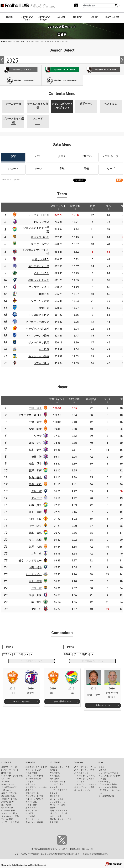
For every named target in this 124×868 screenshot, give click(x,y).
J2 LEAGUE (31, 762)
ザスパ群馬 (55, 773)
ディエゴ (36, 498)
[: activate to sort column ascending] (15, 207)
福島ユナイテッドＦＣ (60, 767)
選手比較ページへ (92, 661)
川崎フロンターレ (9, 790)
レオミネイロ (34, 574)
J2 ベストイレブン (82, 782)
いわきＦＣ (30, 782)
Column (78, 17)
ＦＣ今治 (29, 813)
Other (101, 762)
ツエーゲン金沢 (57, 784)
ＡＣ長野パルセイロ (59, 782)
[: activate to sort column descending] (5, 207)
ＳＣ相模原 (55, 776)
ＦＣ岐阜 (54, 787)
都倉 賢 (36, 609)
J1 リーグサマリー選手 (84, 770)
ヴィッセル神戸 (8, 811)
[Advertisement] (62, 733)
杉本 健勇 (35, 450)
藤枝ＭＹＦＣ (31, 808)
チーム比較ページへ (32, 661)
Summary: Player (44, 18)
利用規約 (36, 849)
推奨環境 (45, 849)
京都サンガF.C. (8, 802)
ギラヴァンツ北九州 (59, 813)
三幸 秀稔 (35, 484)
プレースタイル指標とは (109, 784)
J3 (103, 70)
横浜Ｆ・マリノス (9, 793)
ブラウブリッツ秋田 (34, 776)
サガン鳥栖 (30, 816)
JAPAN (61, 17)
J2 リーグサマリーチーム (85, 776)
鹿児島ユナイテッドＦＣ (61, 819)
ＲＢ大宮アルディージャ (36, 787)
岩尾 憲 (36, 491)
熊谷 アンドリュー (30, 561)
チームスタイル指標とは (109, 787)
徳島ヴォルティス (33, 811)
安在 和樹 (35, 540)
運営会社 (75, 849)
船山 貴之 (35, 505)
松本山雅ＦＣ (56, 779)
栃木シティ (30, 784)
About (95, 17)
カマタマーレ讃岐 (58, 805)
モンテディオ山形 (33, 779)
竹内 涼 (36, 588)
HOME (10, 17)
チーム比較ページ (22, 701)
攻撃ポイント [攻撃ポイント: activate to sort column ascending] (58, 207)
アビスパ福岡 (7, 819)
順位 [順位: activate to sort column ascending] (92, 207)
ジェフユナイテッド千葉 (12, 776)
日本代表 (102, 770)
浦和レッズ (6, 773)
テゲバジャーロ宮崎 (34, 822)
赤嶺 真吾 (35, 595)
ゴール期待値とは (106, 796)
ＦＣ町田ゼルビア (9, 787)
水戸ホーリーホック (10, 770)
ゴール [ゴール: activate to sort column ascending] (108, 400)
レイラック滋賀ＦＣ (59, 790)
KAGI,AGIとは (104, 782)
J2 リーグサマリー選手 (84, 779)
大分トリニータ (32, 819)
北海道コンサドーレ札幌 (36, 767)
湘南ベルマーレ (32, 793)
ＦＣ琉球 (54, 822)
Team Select (112, 17)
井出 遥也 (35, 533)
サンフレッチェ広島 (10, 816)
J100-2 (62, 81)
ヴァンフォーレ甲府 (34, 796)
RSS (119, 180)
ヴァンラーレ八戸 (33, 770)
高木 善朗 (35, 581)
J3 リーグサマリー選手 (84, 787)
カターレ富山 (31, 802)
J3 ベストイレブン (82, 790)
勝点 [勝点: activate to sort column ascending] (108, 207)
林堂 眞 (36, 554)
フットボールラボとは (108, 773)
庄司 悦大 (35, 408)
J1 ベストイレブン (82, 773)
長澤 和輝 (35, 471)
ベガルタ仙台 (31, 773)
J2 (62, 70)
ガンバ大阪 (6, 805)
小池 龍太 (35, 422)
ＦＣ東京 (5, 782)
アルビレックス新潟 (34, 799)
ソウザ (38, 436)
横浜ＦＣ (29, 790)
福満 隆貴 (35, 429)
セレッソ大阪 (7, 808)
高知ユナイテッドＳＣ (60, 811)
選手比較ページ (103, 705)
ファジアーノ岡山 (9, 813)
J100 (21, 81)
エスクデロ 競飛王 (30, 415)
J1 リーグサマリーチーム (85, 767)
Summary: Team (27, 18)
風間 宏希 (35, 519)
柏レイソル (6, 779)
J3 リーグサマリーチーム (85, 784)
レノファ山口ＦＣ (58, 802)
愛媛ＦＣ (54, 808)
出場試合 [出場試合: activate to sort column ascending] (91, 400)
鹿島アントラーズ (9, 767)
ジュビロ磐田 (31, 805)
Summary (78, 762)
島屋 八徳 (35, 547)
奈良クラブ (55, 796)
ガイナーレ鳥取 (57, 799)
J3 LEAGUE (55, 762)
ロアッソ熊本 (56, 816)
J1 (21, 70)
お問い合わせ (86, 849)
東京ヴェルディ (8, 784)
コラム (101, 767)
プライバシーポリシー (60, 849)
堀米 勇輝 (35, 512)
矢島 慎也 (35, 477)
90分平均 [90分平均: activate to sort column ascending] (74, 400)
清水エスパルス (8, 796)
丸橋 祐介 (35, 443)
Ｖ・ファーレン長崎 (10, 822)
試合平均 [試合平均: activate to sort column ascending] (75, 207)
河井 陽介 (35, 526)
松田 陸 (36, 457)
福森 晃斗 (35, 464)
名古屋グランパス (9, 799)
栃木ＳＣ (54, 770)
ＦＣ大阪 (54, 793)
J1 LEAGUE (6, 762)
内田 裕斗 (35, 567)
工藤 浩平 (35, 602)
